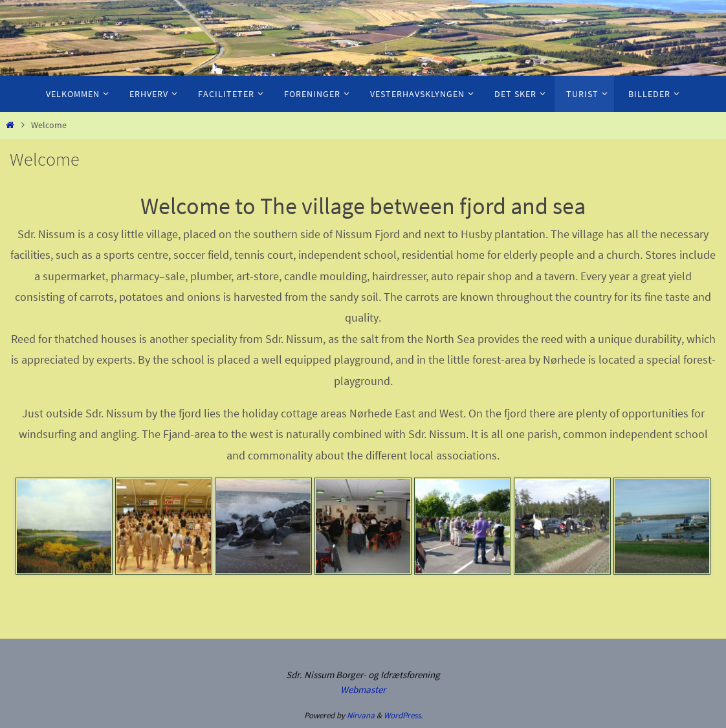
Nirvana (361, 715)
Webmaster (363, 689)
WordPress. (403, 715)
